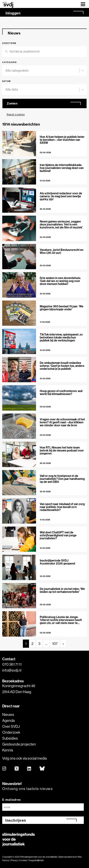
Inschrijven (16, 820)
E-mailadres (12, 800)
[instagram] (4, 769)
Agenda (8, 720)
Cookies (23, 860)
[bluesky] (42, 769)
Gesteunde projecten (19, 744)
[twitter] (17, 769)
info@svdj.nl (12, 670)
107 (55, 644)
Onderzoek (11, 732)
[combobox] (42, 71)
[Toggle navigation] (83, 4)
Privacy (14, 860)
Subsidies (10, 738)
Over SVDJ (11, 726)
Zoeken (12, 103)
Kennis (8, 750)
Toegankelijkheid (36, 860)
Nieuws (8, 715)
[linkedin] (29, 769)
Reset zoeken (16, 114)
